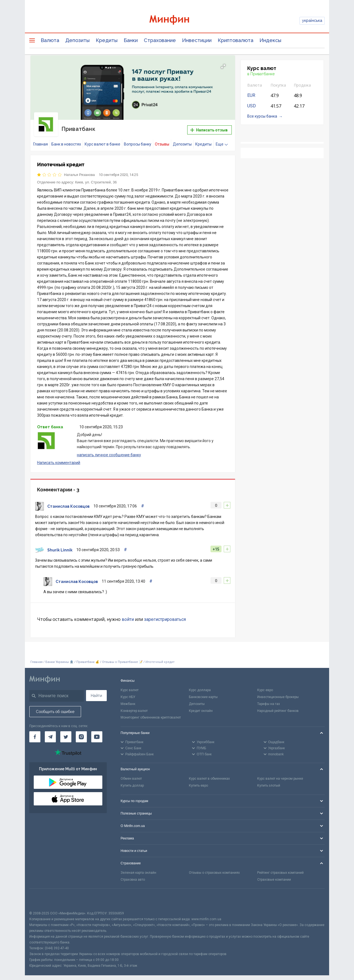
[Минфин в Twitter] (66, 733)
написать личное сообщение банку (109, 451)
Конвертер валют (134, 707)
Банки (131, 40)
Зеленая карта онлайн (138, 868)
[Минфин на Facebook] (35, 733)
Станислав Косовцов (68, 502)
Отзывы (162, 140)
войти (128, 615)
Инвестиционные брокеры (278, 693)
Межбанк (128, 700)
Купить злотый (269, 781)
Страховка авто (133, 875)
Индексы (270, 40)
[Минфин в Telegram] (50, 733)
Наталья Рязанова (80, 171)
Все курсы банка (262, 116)
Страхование (160, 40)
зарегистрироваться (165, 615)
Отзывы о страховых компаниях (214, 868)
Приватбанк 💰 (88, 658)
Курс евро (265, 686)
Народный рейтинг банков (278, 707)
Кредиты (107, 40)
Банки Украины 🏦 (59, 658)
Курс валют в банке (102, 140)
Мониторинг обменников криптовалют (151, 713)
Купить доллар (132, 781)
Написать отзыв (209, 128)
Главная (41, 140)
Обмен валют (131, 774)
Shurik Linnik (60, 546)
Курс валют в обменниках (209, 774)
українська (312, 20)
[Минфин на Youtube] (97, 733)
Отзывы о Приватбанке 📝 (123, 658)
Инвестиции (197, 40)
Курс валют (130, 686)
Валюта (50, 40)
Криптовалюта (235, 40)
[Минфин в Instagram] (81, 733)
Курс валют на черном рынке (280, 774)
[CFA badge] (42, 895)
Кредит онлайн (201, 707)
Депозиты (77, 40)
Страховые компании (274, 875)
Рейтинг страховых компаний (280, 868)
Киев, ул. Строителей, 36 (96, 178)
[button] (223, 66)
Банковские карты (203, 693)
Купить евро (198, 781)
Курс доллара (200, 686)
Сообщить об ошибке (55, 707)
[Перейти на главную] (177, 21)
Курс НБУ (128, 693)
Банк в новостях (66, 140)
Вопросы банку (138, 140)
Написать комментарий (59, 458)
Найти (96, 691)
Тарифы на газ (269, 700)
